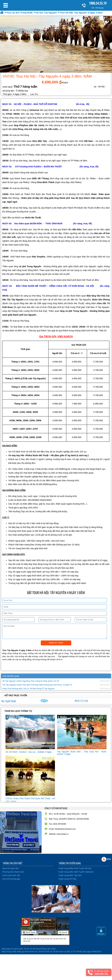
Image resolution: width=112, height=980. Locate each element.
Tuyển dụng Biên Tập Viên (70, 875)
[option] (56, 44)
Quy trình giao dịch (11, 868)
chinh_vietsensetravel (44, 701)
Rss (104, 859)
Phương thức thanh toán (13, 872)
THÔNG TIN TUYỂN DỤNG (70, 863)
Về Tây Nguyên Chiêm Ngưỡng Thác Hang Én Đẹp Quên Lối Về (31, 681)
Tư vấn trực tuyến (101, 973)
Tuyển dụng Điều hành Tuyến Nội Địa (75, 868)
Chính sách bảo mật (11, 875)
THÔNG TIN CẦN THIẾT (13, 863)
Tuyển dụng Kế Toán (67, 879)
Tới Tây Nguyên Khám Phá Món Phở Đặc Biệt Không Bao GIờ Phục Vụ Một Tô (37, 685)
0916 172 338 (81, 701)
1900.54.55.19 (98, 3)
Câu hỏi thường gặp (11, 879)
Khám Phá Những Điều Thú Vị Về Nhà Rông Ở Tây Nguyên (28, 689)
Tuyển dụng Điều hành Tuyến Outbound (76, 872)
